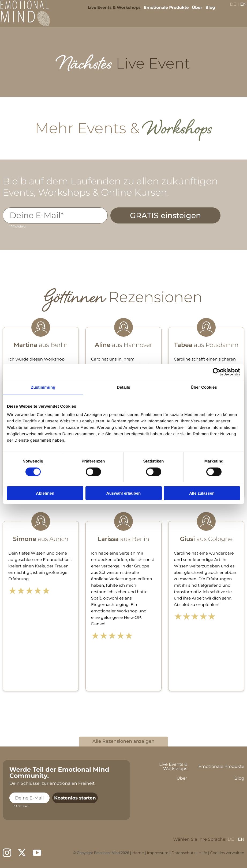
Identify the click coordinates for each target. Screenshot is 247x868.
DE (230, 8)
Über (193, 11)
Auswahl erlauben (123, 493)
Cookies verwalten (227, 853)
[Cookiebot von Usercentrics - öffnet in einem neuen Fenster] (217, 372)
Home (138, 853)
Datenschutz (183, 853)
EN (240, 8)
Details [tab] (123, 387)
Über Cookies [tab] (204, 387)
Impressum (158, 853)
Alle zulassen (202, 493)
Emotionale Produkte (163, 11)
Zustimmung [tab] (43, 387)
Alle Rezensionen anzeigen (123, 741)
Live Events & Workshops (111, 11)
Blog (207, 11)
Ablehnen (45, 493)
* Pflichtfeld (17, 226)
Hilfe (203, 853)
